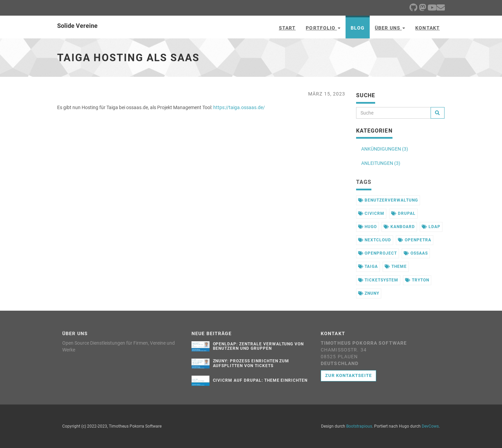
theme (396, 266)
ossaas (416, 253)
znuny (369, 293)
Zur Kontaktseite (348, 375)
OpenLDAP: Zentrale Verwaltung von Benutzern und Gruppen (258, 346)
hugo (368, 227)
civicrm (371, 213)
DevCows (430, 426)
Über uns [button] (390, 28)
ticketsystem (378, 280)
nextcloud (375, 240)
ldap (431, 227)
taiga (368, 266)
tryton (417, 280)
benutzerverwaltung (388, 200)
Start (287, 28)
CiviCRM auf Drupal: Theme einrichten (260, 380)
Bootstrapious (359, 426)
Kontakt (428, 28)
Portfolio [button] (323, 28)
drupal (403, 213)
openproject (378, 253)
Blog (358, 28)
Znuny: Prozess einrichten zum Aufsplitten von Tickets (251, 363)
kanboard (399, 227)
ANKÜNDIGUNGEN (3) (385, 149)
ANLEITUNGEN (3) (381, 163)
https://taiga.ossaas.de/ (239, 107)
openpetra (415, 240)
